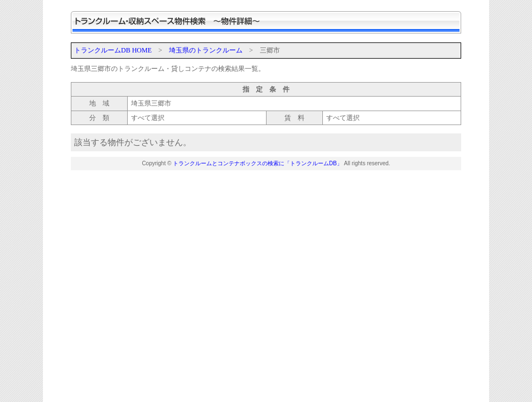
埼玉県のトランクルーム (206, 50)
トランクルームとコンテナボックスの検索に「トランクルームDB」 (258, 163)
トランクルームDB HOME (113, 50)
